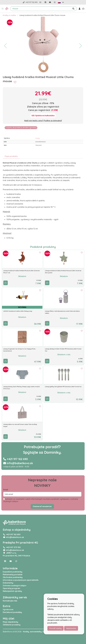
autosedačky (36, 632)
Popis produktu (11, 156)
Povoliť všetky (55, 628)
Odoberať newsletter (42, 506)
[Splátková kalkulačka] (43, 116)
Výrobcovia (8, 609)
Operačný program (11, 588)
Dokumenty (8, 583)
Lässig (38, 138)
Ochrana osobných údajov (15, 586)
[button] (3, 9)
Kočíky (26, 632)
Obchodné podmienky (13, 577)
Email (6, 490)
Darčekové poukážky (12, 612)
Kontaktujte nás (10, 601)
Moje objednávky (10, 622)
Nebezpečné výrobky (12, 591)
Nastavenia (71, 628)
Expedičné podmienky (13, 572)
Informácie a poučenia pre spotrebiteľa (21, 580)
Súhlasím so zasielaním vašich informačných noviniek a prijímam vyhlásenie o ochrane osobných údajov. (41, 500)
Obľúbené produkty (12, 625)
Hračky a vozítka (9, 15)
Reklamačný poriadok (13, 575)
